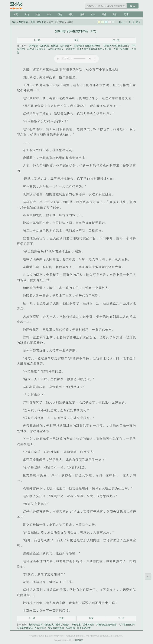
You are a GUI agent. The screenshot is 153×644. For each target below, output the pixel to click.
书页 (62, 618)
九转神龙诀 (40, 628)
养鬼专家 (76, 625)
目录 (76, 40)
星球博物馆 (88, 625)
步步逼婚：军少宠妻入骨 (78, 628)
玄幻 (27, 14)
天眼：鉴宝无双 (38, 22)
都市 (49, 14)
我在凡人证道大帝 (36, 49)
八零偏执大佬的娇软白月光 (116, 46)
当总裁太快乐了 (56, 49)
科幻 (71, 14)
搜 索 (133, 6)
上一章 (37, 40)
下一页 (116, 40)
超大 (138, 22)
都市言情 (23, 22)
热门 (115, 14)
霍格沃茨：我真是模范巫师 (87, 46)
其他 (104, 14)
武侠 (38, 14)
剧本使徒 (33, 46)
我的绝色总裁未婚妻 (106, 625)
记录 (126, 14)
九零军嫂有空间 (127, 625)
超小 (121, 22)
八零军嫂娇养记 (25, 628)
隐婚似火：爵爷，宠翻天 (57, 625)
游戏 (82, 14)
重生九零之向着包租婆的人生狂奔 (94, 49)
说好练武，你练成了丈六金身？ (56, 46)
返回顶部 (148, 576)
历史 (60, 14)
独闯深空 (70, 49)
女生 (93, 14)
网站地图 (79, 640)
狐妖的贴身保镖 (56, 628)
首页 (16, 14)
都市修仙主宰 (36, 625)
